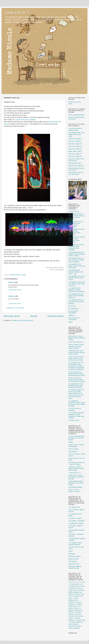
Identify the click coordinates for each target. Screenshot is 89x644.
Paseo (70, 322)
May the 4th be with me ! (76, 166)
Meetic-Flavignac (74, 592)
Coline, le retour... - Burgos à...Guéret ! (74, 491)
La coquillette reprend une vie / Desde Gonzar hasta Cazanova (77, 284)
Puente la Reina (73, 449)
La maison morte (74, 420)
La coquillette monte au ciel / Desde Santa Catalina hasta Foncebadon (76, 224)
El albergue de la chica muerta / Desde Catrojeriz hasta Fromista (77, 352)
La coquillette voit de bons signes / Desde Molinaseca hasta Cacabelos (77, 240)
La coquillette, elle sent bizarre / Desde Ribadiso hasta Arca (76, 296)
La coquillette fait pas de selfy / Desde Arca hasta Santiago (76, 302)
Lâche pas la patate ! (75, 139)
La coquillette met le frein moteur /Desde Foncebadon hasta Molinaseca (76, 232)
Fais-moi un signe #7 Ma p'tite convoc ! (76, 160)
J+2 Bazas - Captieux (75, 518)
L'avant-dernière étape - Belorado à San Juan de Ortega (76, 483)
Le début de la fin (74, 211)
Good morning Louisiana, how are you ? (76, 169)
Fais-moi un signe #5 (75, 154)
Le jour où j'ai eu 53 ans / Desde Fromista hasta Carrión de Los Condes (76, 358)
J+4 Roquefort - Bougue (76, 523)
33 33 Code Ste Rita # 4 (76, 342)
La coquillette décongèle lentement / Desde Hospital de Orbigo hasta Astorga (76, 415)
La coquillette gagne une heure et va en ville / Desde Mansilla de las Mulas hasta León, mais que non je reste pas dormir (76, 394)
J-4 (72, 582)
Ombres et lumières (75, 556)
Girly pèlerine (73, 561)
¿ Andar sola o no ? (75, 473)
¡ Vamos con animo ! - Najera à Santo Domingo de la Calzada (76, 468)
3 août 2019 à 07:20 (15, 290)
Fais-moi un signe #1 (75, 141)
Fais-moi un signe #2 (75, 144)
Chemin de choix (74, 564)
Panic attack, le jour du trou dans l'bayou (76, 173)
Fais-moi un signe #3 (75, 146)
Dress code (72, 306)
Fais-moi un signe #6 (75, 156)
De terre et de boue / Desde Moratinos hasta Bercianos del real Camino (77, 374)
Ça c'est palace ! (74, 308)
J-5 (69, 582)
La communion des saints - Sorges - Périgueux (76, 598)
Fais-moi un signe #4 (75, 149)
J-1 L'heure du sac (74, 507)
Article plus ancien (56, 316)
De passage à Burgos (75, 487)
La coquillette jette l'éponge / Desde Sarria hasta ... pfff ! (76, 272)
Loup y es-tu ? (17, 12)
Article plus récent (12, 316)
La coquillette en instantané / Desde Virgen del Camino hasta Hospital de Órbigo (77, 403)
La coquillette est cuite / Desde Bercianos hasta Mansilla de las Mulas (76, 386)
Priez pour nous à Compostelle (74, 319)
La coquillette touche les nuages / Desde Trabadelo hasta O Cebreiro (77, 254)
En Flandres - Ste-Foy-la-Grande (75, 612)
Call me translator (79, 590)
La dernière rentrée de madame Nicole (76, 129)
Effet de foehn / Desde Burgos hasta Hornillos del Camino (77, 338)
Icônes (71, 551)
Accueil (33, 316)
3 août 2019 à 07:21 (15, 304)
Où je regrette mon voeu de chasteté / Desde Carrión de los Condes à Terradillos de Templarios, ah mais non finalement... (77, 366)
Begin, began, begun (75, 151)
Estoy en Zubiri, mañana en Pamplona (76, 446)
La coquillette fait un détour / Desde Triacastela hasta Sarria (77, 266)
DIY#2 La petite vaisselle (76, 115)
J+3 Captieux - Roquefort (76, 521)
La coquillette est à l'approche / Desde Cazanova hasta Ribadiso (77, 290)
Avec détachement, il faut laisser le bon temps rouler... (76, 134)
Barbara (11, 282)
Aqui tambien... (73, 452)
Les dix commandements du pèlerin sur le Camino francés (76, 438)
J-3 (75, 582)
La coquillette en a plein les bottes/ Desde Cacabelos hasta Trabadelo (76, 247)
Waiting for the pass (75, 163)
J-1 (81, 582)
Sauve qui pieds (73, 559)
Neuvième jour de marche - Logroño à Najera (77, 463)
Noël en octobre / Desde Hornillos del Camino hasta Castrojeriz (76, 346)
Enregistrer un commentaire (15, 308)
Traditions (72, 315)
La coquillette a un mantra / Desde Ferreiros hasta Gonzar (77, 278)
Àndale (71, 442)
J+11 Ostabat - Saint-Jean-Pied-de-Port (75, 544)
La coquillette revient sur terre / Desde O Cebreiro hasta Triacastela (76, 260)
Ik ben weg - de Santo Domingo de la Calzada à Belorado (76, 477)
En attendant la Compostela (73, 312)
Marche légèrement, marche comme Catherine (75, 626)
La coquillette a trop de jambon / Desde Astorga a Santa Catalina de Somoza (77, 217)
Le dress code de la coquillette (75, 409)
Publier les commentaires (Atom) (23, 320)
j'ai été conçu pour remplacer (26, 120)
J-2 (78, 582)
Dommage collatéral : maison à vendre (75, 567)
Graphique (72, 554)
